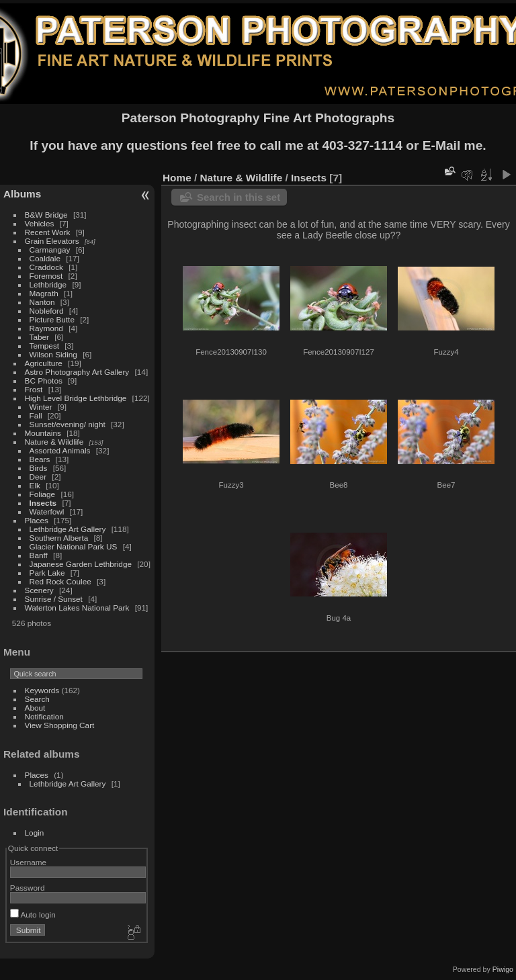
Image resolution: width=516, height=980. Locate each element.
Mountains (43, 433)
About (35, 708)
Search (37, 699)
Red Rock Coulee (60, 581)
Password (28, 888)
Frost (34, 389)
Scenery (39, 590)
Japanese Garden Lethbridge (81, 564)
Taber (39, 337)
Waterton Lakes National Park (77, 608)
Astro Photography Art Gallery (77, 372)
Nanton (42, 302)
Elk (35, 485)
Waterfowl (47, 511)
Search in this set (239, 197)
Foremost (46, 276)
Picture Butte (52, 319)
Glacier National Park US (74, 546)
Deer (38, 477)
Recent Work (48, 232)
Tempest (44, 346)
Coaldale (45, 258)
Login (35, 833)
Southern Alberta (59, 538)
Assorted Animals (60, 450)
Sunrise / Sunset (54, 599)
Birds (39, 468)
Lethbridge (48, 284)
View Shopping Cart (60, 725)
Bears (40, 459)
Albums (22, 194)
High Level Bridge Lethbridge (76, 398)
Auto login (33, 915)
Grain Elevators (53, 241)
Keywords (42, 690)
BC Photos (44, 381)
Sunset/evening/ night (68, 424)
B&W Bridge (46, 215)
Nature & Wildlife (54, 442)
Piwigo (503, 969)
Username (28, 862)
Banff (39, 555)
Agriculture (44, 363)
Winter (41, 407)
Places (37, 520)
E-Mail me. (455, 145)
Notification (44, 716)
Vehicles (40, 223)
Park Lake (47, 573)
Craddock (46, 267)
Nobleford (47, 311)
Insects (43, 503)
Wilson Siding (53, 354)
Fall (36, 415)
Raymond (46, 328)
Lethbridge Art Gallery (68, 529)
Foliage (43, 494)
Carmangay (50, 250)
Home (177, 178)
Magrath (44, 293)
